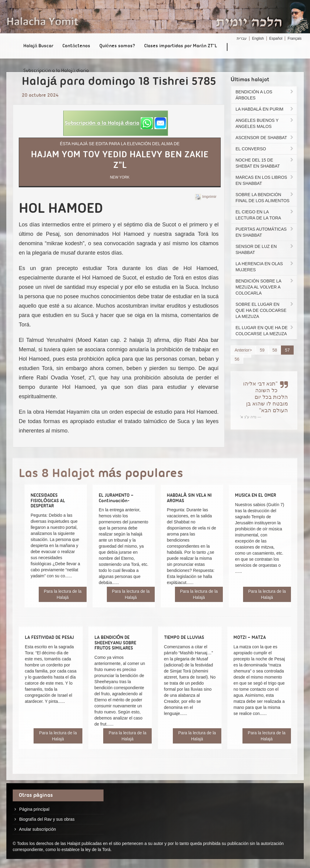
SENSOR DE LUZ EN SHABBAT (265, 249)
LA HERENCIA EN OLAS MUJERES (265, 267)
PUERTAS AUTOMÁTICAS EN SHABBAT (265, 232)
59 (262, 350)
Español (276, 38)
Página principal (34, 809)
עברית (242, 38)
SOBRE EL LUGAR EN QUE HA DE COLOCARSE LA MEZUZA (265, 310)
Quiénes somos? (117, 46)
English (258, 38)
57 (287, 350)
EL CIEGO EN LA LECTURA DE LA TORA (265, 215)
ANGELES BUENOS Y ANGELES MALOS (265, 123)
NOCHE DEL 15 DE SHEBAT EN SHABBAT (265, 163)
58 (275, 350)
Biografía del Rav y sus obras (47, 819)
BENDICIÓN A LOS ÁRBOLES (265, 95)
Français (295, 38)
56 (237, 359)
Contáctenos (76, 46)
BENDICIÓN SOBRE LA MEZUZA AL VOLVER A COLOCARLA (265, 287)
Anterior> (243, 350)
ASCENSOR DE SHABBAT (265, 138)
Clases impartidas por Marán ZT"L (181, 46)
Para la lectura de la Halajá (63, 594)
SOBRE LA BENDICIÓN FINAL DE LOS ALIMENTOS (265, 198)
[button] (116, 123)
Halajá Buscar (38, 46)
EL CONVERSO (265, 149)
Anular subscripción (38, 829)
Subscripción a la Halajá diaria (56, 71)
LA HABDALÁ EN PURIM (265, 109)
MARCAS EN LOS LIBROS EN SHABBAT (265, 180)
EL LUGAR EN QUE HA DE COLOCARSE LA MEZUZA (265, 331)
